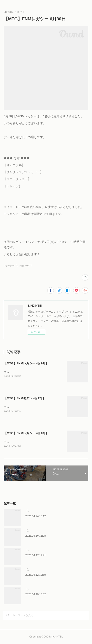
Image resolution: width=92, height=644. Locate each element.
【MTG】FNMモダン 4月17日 (24, 399)
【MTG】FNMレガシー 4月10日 (25, 434)
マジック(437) (10, 266)
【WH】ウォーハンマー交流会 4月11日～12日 (52, 570)
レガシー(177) (26, 266)
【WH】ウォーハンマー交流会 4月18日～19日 (52, 531)
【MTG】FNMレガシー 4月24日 (25, 363)
